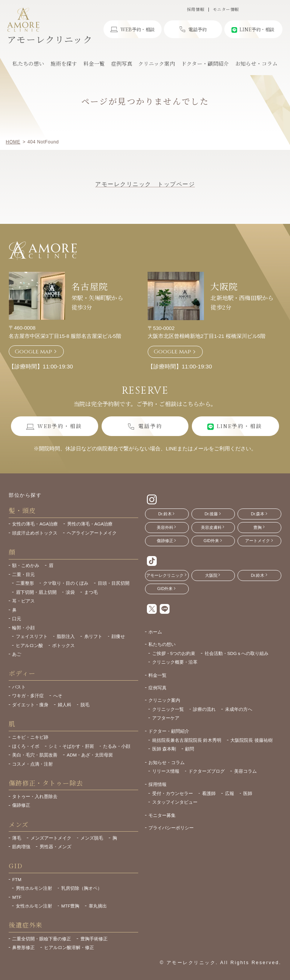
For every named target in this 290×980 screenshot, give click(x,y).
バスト (19, 687)
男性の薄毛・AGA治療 (90, 524)
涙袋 (70, 592)
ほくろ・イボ (26, 746)
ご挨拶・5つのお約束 (174, 653)
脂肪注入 (66, 636)
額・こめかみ (26, 565)
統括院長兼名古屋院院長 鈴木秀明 (187, 740)
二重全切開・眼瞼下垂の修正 (42, 939)
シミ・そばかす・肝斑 (71, 746)
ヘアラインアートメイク (92, 533)
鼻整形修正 (23, 947)
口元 (17, 619)
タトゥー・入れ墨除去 (35, 796)
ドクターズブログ (207, 771)
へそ (58, 696)
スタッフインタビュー (175, 802)
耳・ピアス (23, 601)
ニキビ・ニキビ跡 (30, 737)
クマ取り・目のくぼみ (66, 583)
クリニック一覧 (168, 709)
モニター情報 (226, 10)
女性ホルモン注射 (34, 906)
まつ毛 (91, 592)
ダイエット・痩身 (30, 705)
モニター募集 (162, 815)
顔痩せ (118, 636)
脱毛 (85, 705)
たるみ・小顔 (117, 746)
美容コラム (245, 771)
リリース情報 (166, 771)
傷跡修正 (21, 805)
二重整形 (25, 583)
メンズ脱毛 (92, 838)
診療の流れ (204, 709)
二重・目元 (23, 574)
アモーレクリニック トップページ (145, 184)
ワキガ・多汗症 (28, 696)
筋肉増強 (21, 847)
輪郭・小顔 (23, 628)
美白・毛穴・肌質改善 (35, 755)
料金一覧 (157, 675)
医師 (248, 793)
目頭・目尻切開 (114, 583)
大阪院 (224, 286)
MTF (17, 897)
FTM (17, 879)
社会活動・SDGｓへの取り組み (237, 653)
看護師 (209, 793)
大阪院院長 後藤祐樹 (251, 740)
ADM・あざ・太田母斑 (90, 755)
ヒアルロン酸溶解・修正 (69, 947)
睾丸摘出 (98, 906)
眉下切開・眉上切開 (36, 592)
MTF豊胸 (70, 906)
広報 (230, 793)
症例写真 (157, 688)
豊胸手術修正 (94, 939)
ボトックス (63, 645)
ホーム (155, 632)
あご (17, 654)
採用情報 (196, 10)
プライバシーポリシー (171, 828)
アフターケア (166, 718)
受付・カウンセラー (173, 793)
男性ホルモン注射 (34, 888)
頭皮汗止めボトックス (35, 533)
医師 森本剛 (164, 749)
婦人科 (65, 705)
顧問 (190, 749)
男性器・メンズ (56, 847)
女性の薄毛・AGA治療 (35, 524)
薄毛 (17, 838)
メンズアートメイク (51, 838)
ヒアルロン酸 (29, 645)
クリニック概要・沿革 (175, 662)
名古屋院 (90, 286)
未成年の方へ (239, 709)
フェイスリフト (32, 636)
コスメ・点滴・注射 (32, 764)
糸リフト (93, 636)
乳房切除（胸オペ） (82, 888)
